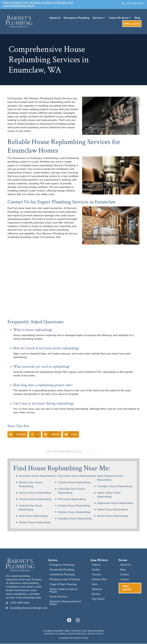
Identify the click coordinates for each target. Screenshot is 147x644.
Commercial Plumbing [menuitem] (62, 575)
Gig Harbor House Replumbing (76, 476)
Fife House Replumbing (72, 499)
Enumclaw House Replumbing (37, 476)
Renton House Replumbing (35, 523)
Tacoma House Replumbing (35, 499)
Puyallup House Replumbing (75, 519)
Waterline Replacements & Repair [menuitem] (65, 603)
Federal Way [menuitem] (99, 580)
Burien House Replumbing (113, 516)
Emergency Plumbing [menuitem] (62, 565)
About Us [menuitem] (126, 565)
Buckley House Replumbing (74, 512)
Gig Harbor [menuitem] (98, 599)
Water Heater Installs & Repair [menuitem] (63, 591)
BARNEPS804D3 (96, 631)
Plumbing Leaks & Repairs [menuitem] (65, 580)
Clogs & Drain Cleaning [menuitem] (63, 585)
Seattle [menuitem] (96, 570)
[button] (104, 18)
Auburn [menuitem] (96, 565)
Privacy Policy (96, 634)
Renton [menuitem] (96, 594)
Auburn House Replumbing (35, 493)
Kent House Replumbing (33, 516)
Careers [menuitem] (125, 580)
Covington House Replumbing (115, 487)
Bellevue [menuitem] (97, 590)
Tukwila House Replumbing (74, 483)
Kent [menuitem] (95, 585)
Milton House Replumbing (112, 510)
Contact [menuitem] (125, 575)
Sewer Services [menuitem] (58, 597)
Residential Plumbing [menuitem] (62, 570)
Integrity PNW (80, 638)
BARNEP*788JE (62, 631)
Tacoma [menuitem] (96, 575)
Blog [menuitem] (123, 570)
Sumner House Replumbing (74, 506)
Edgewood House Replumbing (115, 503)
